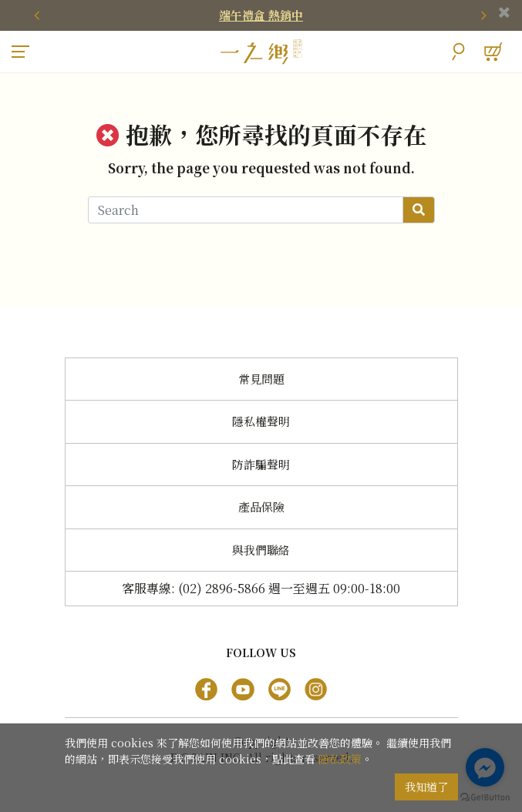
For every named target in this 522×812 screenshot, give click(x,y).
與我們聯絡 (261, 550)
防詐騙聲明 (261, 464)
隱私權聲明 (261, 421)
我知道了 (426, 787)
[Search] (246, 210)
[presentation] (39, 15)
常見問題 (261, 379)
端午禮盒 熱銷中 (261, 15)
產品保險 (261, 507)
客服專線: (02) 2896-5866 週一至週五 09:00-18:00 (261, 588)
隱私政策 (340, 759)
